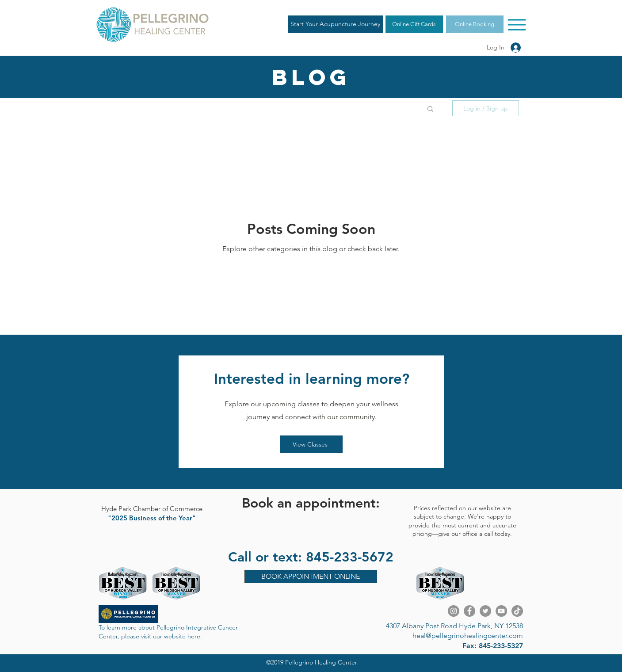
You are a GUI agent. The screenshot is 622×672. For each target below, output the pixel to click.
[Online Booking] (475, 24)
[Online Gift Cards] (414, 24)
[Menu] (517, 25)
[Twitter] (485, 611)
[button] (430, 109)
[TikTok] (517, 611)
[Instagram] (454, 611)
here (194, 636)
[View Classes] (311, 444)
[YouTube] (501, 611)
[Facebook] (469, 611)
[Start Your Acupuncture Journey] (335, 24)
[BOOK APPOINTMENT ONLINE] (311, 577)
